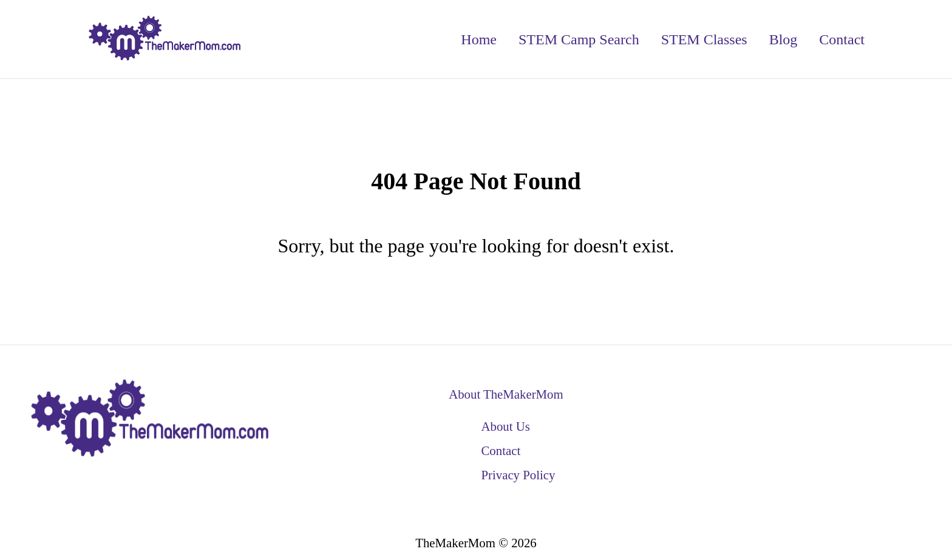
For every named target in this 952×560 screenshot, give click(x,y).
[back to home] (165, 39)
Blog (784, 39)
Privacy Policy (518, 475)
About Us (505, 426)
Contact (842, 39)
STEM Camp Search (579, 39)
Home (479, 39)
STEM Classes (704, 39)
